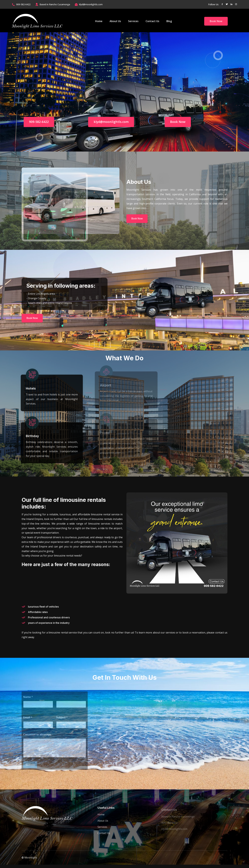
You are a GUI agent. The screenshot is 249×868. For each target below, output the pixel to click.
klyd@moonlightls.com (91, 4)
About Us (115, 21)
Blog (169, 21)
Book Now (216, 21)
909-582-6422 (23, 4)
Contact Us (152, 21)
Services (133, 21)
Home (99, 21)
